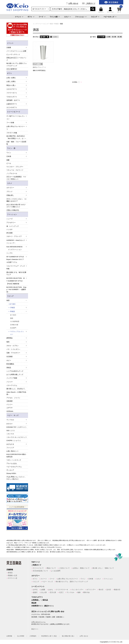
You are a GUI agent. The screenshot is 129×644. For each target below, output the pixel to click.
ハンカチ (9, 229)
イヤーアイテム (12, 385)
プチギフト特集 (12, 133)
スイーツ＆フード (14, 112)
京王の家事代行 (12, 69)
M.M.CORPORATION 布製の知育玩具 (16, 456)
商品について (51, 568)
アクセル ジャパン (13, 398)
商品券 (34, 603)
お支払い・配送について (81, 568)
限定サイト (35, 629)
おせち (51, 590)
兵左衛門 (13, 328)
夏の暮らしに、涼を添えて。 (16, 389)
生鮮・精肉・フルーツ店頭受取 (16, 143)
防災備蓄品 (10, 364)
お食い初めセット (13, 451)
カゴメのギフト (12, 107)
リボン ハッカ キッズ (14, 460)
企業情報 (9, 636)
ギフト (30, 17)
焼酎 (8, 160)
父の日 (109, 590)
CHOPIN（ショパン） (14, 441)
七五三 (61, 592)
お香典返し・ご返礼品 (40, 600)
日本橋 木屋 (14, 325)
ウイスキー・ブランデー (15, 167)
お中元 (35, 590)
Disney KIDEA (11, 473)
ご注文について (64, 568)
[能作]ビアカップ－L (39, 67)
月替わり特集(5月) (13, 210)
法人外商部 (21, 636)
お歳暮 (43, 590)
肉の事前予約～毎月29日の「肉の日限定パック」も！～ (16, 137)
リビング (94, 17)
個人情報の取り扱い (68, 636)
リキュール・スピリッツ (15, 170)
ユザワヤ (9, 408)
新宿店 (10, 573)
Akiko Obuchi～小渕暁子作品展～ (16, 393)
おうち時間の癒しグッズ (15, 375)
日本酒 (91, 579)
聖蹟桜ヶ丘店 (13, 575)
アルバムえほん (12, 463)
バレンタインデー (77, 590)
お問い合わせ (73, 3)
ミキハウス (10, 434)
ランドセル (70, 592)
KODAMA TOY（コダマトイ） (17, 427)
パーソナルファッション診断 (16, 51)
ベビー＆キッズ (109, 17)
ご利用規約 (33, 636)
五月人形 (53, 592)
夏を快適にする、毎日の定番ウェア (16, 273)
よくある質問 (56, 571)
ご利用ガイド (90, 3)
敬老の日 (117, 590)
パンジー (9, 404)
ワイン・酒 (11, 148)
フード (41, 17)
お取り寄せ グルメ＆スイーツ (68, 579)
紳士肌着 (9, 233)
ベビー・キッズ (13, 415)
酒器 (12, 318)
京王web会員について (40, 571)
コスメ (66, 17)
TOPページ (36, 562)
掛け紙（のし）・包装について (103, 568)
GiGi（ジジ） (11, 431)
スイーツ (44, 579)
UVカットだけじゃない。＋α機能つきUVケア (16, 200)
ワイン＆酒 (54, 17)
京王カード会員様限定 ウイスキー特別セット (16, 178)
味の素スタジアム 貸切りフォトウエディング (17, 65)
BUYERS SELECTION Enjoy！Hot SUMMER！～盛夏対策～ (16, 290)
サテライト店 (13, 578)
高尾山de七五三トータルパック (16, 59)
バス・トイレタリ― (13, 349)
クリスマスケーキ (62, 590)
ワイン (83, 579)
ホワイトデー (91, 590)
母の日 (101, 590)
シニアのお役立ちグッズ (15, 371)
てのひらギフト (37, 597)
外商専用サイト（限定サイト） (43, 606)
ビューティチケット (13, 54)
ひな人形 (44, 592)
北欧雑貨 (9, 401)
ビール (9, 163)
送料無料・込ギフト (13, 100)
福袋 (79, 592)
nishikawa (10, 411)
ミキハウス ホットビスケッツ (17, 437)
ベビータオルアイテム (14, 467)
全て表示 (12, 304)
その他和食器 (15, 321)
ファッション (80, 17)
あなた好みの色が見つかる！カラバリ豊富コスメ (16, 206)
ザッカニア (10, 470)
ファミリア (10, 448)
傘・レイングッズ (13, 226)
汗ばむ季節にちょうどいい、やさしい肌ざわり (16, 478)
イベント (18, 17)
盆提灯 (35, 592)
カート (120, 10)
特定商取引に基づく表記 (49, 636)
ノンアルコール (12, 173)
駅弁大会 (87, 592)
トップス (9, 253)
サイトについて (38, 568)
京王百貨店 (113, 642)
